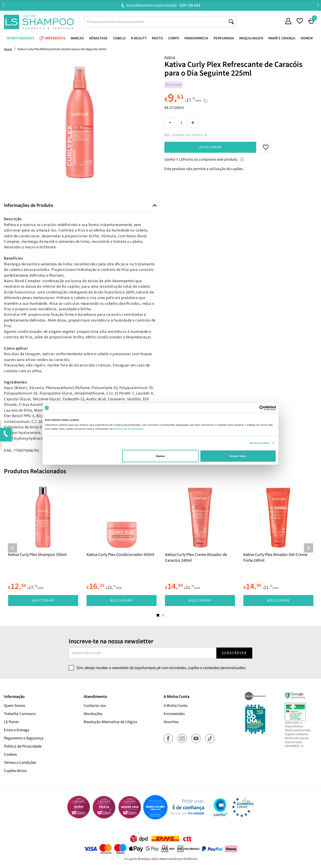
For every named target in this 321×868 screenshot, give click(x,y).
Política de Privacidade (23, 746)
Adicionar (210, 147)
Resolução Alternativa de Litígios (110, 722)
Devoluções (93, 714)
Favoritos (171, 722)
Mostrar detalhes (260, 443)
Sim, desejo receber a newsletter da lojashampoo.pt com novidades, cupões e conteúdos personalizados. (161, 668)
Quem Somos (15, 706)
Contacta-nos (95, 706)
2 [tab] (163, 615)
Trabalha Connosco (20, 714)
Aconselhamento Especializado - (163, 5)
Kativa (170, 57)
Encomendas (174, 714)
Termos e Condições (20, 763)
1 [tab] (158, 615)
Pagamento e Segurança (24, 738)
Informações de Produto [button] (29, 206)
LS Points (11, 722)
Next (318, 5)
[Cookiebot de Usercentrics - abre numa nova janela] (253, 408)
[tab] (80, 206)
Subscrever (234, 653)
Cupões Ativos (15, 771)
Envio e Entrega (17, 730)
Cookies (10, 754)
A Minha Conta (176, 706)
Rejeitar (160, 456)
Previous (3, 5)
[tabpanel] (43, 544)
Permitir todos (238, 456)
